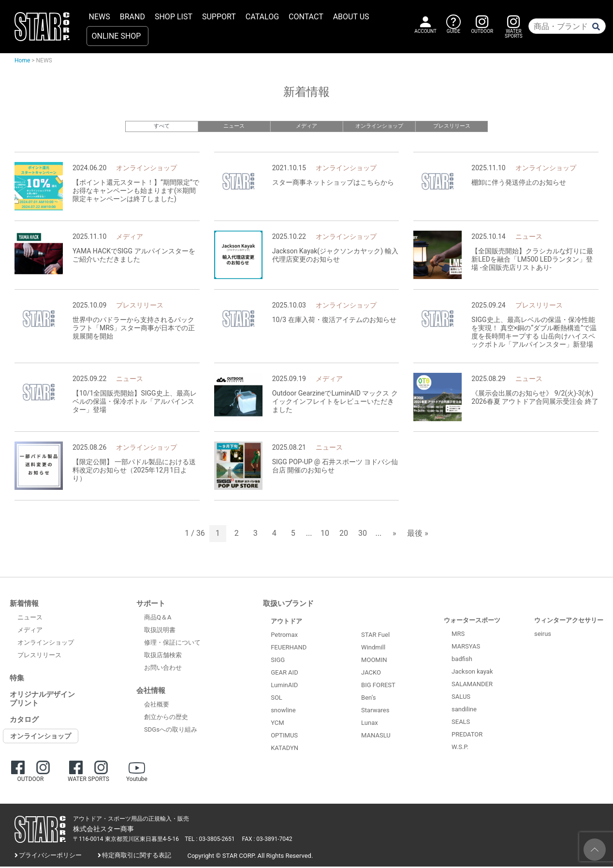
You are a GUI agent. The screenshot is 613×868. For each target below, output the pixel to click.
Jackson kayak (472, 672)
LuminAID (284, 686)
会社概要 (157, 706)
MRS (458, 635)
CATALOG (262, 17)
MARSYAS (466, 647)
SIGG (278, 661)
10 (325, 535)
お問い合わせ (163, 669)
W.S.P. (460, 748)
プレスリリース (452, 126)
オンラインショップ (379, 126)
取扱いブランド (288, 604)
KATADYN (285, 749)
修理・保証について (172, 644)
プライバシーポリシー (50, 857)
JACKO (371, 674)
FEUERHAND (289, 648)
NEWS (100, 17)
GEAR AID (285, 673)
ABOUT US (351, 17)
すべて (162, 126)
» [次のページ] (394, 535)
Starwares (375, 712)
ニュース (234, 126)
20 (344, 535)
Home (22, 60)
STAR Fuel (375, 636)
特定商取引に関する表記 (137, 857)
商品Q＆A (158, 619)
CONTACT (306, 17)
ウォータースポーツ (472, 621)
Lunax (370, 724)
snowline (283, 711)
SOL (277, 699)
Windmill (373, 649)
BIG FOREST (378, 686)
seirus (543, 635)
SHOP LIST (174, 17)
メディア (306, 126)
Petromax (284, 636)
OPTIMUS (284, 736)
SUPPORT (219, 17)
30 (363, 535)
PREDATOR (467, 735)
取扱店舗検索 (163, 656)
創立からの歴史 (166, 718)
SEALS (461, 723)
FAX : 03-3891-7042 (267, 840)
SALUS (461, 698)
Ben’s (368, 699)
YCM (277, 724)
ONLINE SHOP (117, 36)
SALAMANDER (472, 685)
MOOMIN (374, 661)
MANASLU (376, 737)
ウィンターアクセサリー (569, 621)
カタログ (24, 721)
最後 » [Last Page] (417, 535)
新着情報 (24, 604)
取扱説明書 (160, 631)
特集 (17, 679)
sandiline (464, 710)
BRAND (132, 17)
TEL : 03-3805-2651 (210, 840)
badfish (462, 660)
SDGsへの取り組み (171, 731)
